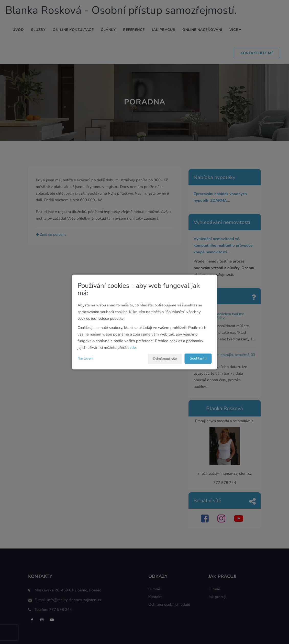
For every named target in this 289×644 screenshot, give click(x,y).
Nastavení (85, 359)
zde (133, 348)
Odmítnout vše (165, 359)
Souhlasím (198, 359)
